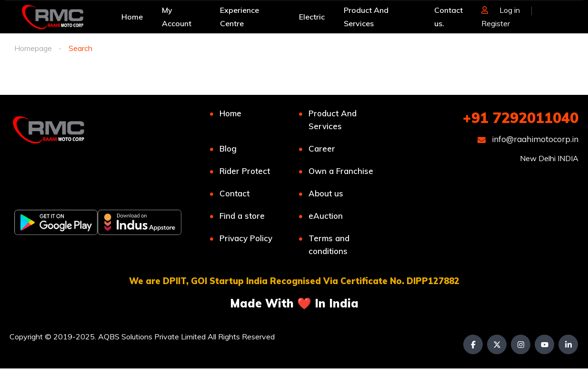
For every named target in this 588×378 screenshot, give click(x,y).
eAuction (326, 216)
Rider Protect (245, 171)
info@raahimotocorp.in (528, 139)
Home (230, 113)
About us (326, 193)
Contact (234, 193)
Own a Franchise (341, 171)
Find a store (242, 216)
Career (322, 148)
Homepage (33, 48)
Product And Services (333, 120)
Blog (228, 148)
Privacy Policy (246, 238)
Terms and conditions (329, 245)
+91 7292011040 (521, 118)
